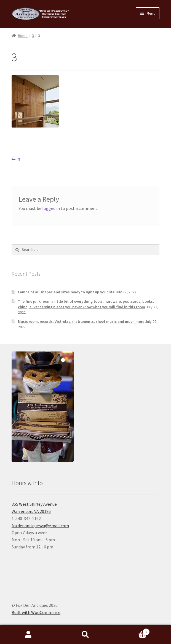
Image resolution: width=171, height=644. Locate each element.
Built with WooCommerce (36, 612)
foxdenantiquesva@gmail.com (40, 526)
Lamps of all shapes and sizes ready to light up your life (66, 292)
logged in (51, 208)
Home (23, 36)
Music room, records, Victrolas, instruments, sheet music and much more (81, 321)
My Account (29, 635)
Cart (132, 631)
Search (86, 635)
